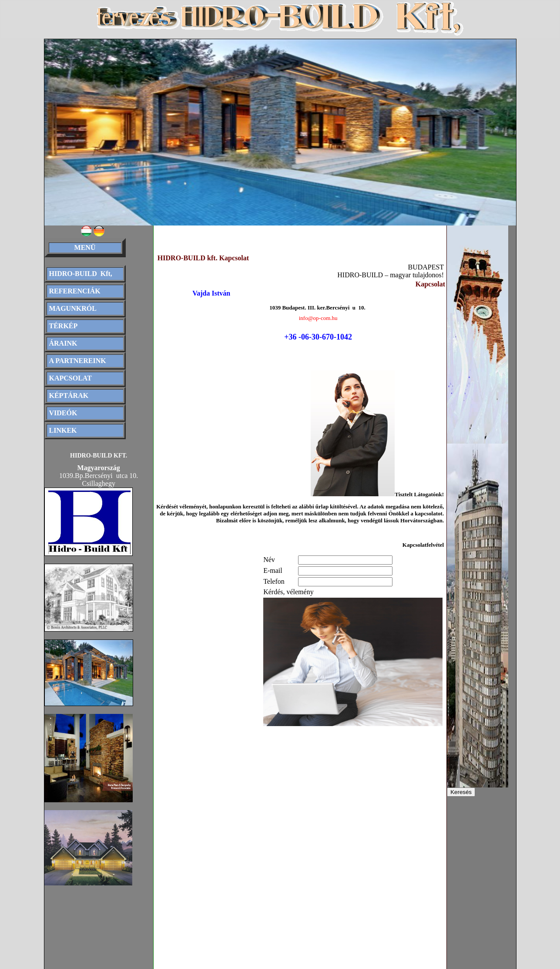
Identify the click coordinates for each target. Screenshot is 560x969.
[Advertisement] (246, 797)
